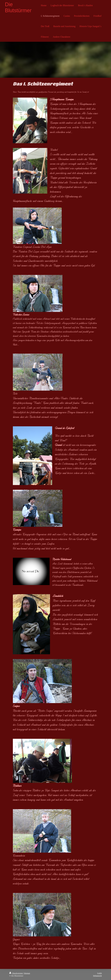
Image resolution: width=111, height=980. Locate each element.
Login (100, 973)
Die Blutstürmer (18, 7)
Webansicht (97, 976)
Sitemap (27, 973)
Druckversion (16, 973)
